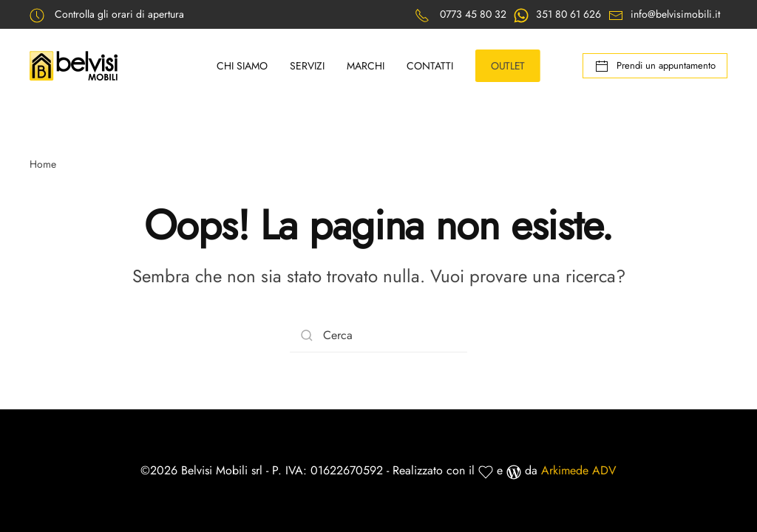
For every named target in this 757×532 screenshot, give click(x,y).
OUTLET (508, 66)
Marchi (366, 66)
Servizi (307, 66)
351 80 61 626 (568, 14)
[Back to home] (76, 66)
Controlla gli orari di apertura (119, 14)
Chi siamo (242, 66)
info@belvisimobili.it (675, 14)
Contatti (430, 66)
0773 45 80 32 (473, 14)
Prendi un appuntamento (655, 66)
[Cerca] (378, 336)
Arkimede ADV (579, 470)
